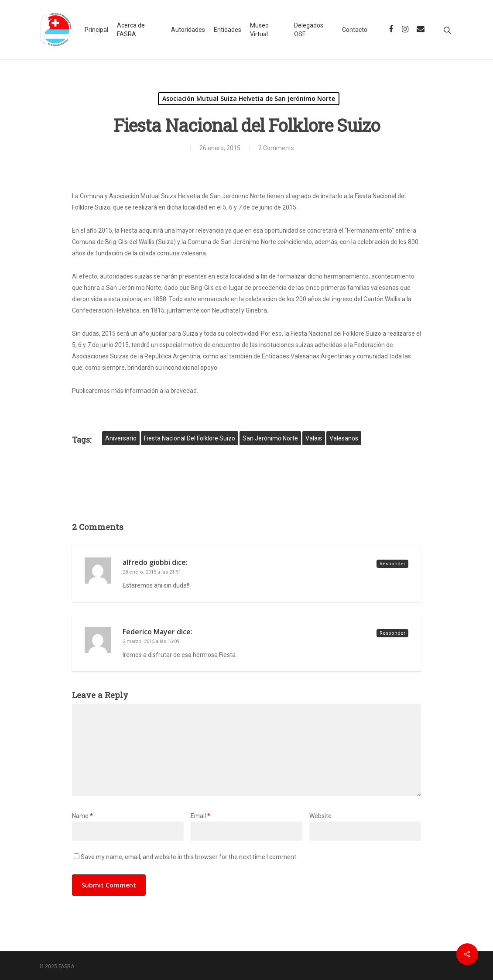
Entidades (228, 30)
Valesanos (344, 438)
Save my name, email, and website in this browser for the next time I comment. (189, 857)
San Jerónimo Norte (270, 438)
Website (320, 816)
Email (200, 816)
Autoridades (188, 30)
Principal (96, 30)
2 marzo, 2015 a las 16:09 (151, 641)
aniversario (121, 438)
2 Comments (276, 148)
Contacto (355, 30)
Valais (314, 438)
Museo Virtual (259, 30)
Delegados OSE (309, 30)
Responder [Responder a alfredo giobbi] (392, 564)
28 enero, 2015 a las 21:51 (152, 572)
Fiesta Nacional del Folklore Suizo (190, 438)
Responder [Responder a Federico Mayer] (392, 633)
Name (82, 816)
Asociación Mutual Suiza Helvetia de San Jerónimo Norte (249, 98)
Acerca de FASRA (131, 30)
